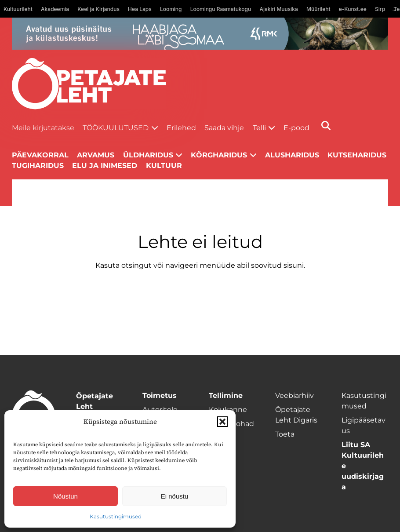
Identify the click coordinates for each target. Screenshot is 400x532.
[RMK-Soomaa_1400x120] (200, 34)
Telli (259, 128)
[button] (222, 422)
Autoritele (160, 410)
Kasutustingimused (116, 516)
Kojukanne (228, 410)
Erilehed (181, 128)
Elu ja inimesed (105, 166)
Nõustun (65, 496)
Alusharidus (292, 155)
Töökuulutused (116, 128)
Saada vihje (224, 128)
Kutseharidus (357, 155)
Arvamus (96, 155)
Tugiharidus (38, 166)
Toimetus (160, 395)
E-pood (296, 128)
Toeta (285, 434)
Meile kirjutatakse (43, 128)
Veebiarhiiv (295, 395)
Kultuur (164, 166)
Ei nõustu (175, 496)
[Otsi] (326, 126)
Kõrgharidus (219, 155)
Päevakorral (40, 155)
